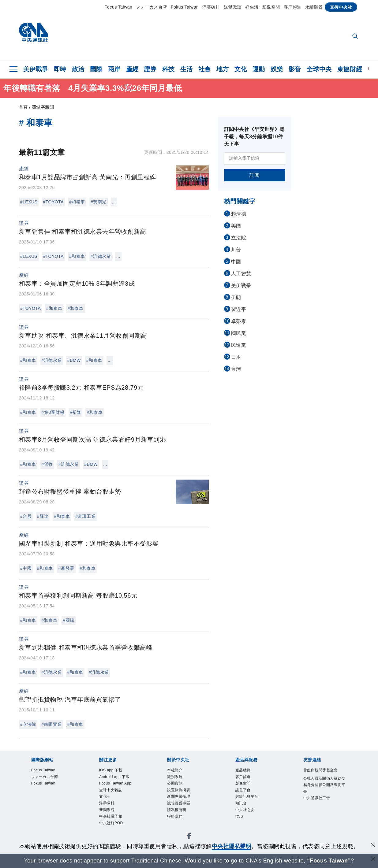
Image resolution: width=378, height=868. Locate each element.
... (114, 202)
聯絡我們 (175, 820)
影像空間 (271, 7)
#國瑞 (68, 620)
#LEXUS (29, 202)
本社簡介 (175, 771)
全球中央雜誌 (112, 792)
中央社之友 (246, 813)
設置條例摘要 (180, 792)
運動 (259, 69)
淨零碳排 (211, 7)
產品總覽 (244, 771)
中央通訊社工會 (318, 800)
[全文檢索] (356, 37)
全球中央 (319, 69)
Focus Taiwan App (117, 785)
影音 (295, 69)
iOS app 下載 (112, 771)
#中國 (26, 568)
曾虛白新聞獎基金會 (322, 771)
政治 (78, 69)
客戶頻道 (293, 7)
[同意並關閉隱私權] (373, 846)
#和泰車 (77, 202)
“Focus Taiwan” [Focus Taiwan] (329, 861)
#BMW (74, 360)
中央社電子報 (112, 820)
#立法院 (28, 724)
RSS (240, 820)
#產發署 (66, 568)
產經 (132, 69)
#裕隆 (75, 412)
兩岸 (114, 69)
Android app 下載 (116, 778)
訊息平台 (244, 792)
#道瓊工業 (85, 516)
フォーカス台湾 (152, 7)
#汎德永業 (101, 256)
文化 (241, 69)
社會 (205, 69)
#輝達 (43, 516)
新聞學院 (107, 813)
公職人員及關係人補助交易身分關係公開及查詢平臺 (324, 786)
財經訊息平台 (248, 799)
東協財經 (350, 69)
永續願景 (314, 7)
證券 (150, 69)
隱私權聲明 (178, 813)
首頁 (23, 107)
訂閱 (254, 175)
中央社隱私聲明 (232, 846)
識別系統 (175, 778)
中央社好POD (112, 827)
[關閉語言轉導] (373, 860)
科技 (168, 69)
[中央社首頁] (34, 34)
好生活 (252, 7)
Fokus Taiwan (185, 7)
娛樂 (277, 69)
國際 (96, 69)
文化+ (105, 799)
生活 (187, 69)
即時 (60, 69)
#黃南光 (99, 202)
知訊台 (242, 806)
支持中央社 (341, 7)
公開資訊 (175, 785)
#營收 (47, 464)
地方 (223, 69)
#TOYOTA (53, 202)
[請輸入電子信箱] (255, 158)
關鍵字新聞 (43, 107)
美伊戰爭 (36, 69)
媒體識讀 (233, 7)
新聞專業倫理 (180, 799)
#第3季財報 (53, 412)
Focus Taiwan (118, 7)
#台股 (26, 516)
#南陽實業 (52, 724)
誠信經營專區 (180, 806)
